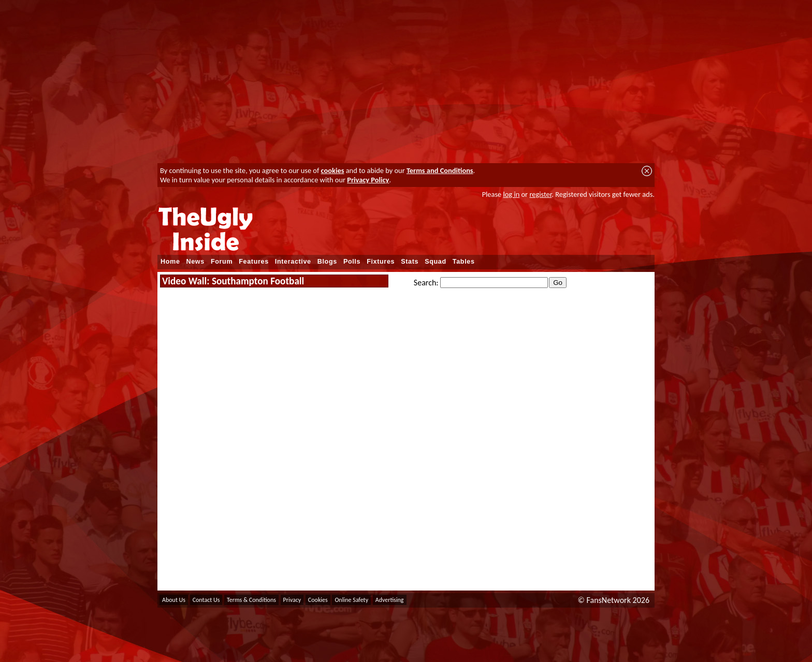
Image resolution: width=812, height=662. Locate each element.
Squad (436, 262)
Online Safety (351, 600)
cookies (333, 170)
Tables (464, 262)
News (195, 262)
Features (254, 262)
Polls (352, 262)
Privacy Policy (368, 180)
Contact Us (206, 600)
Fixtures (381, 262)
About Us (174, 600)
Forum (222, 262)
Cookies (318, 600)
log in (511, 194)
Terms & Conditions (251, 600)
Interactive (293, 262)
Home (170, 262)
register (540, 194)
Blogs (327, 262)
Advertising (390, 600)
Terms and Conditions (440, 170)
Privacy (292, 600)
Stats (410, 262)
